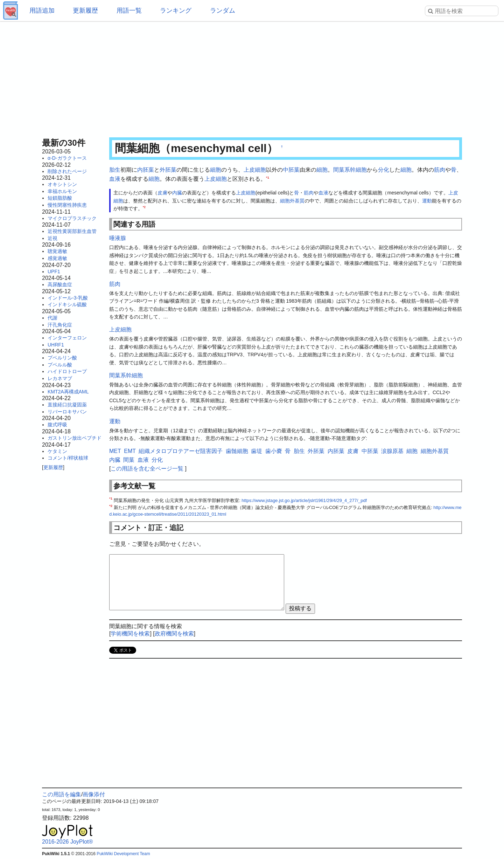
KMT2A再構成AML (68, 392)
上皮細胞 (255, 170)
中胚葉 (291, 170)
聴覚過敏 (57, 251)
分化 (384, 170)
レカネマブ (60, 378)
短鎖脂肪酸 (60, 198)
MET (115, 451)
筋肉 (440, 170)
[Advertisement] (252, 77)
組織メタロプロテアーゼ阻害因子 (181, 451)
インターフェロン (67, 338)
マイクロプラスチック (72, 218)
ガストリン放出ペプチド (75, 438)
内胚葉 (146, 170)
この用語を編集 (62, 794)
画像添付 (94, 794)
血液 (115, 179)
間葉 (129, 460)
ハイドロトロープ (67, 371)
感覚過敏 (57, 258)
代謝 (52, 318)
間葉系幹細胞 (350, 170)
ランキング (176, 11)
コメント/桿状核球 (68, 458)
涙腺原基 (392, 451)
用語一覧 (129, 11)
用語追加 (42, 11)
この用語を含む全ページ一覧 (147, 469)
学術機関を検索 (130, 634)
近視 (52, 238)
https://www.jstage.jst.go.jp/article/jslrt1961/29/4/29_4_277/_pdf (304, 500)
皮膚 (162, 193)
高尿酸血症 (60, 284)
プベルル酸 (60, 365)
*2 (144, 207)
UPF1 (54, 272)
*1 (268, 177)
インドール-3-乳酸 (68, 298)
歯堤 (257, 451)
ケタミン (57, 451)
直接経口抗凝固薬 (67, 405)
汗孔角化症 (60, 325)
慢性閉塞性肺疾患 (67, 205)
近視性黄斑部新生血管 (72, 231)
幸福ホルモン (62, 191)
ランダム (223, 11)
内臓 (177, 193)
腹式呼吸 (57, 425)
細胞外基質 (292, 201)
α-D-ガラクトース (67, 158)
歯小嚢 (274, 451)
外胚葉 (168, 170)
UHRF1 (56, 345)
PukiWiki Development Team (123, 854)
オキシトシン (62, 184)
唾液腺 (118, 238)
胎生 (115, 170)
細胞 (216, 170)
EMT (130, 451)
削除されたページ (67, 171)
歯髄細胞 (237, 451)
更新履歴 (85, 11)
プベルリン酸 (62, 358)
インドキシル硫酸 (67, 304)
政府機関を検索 (174, 634)
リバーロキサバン (67, 412)
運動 (427, 201)
